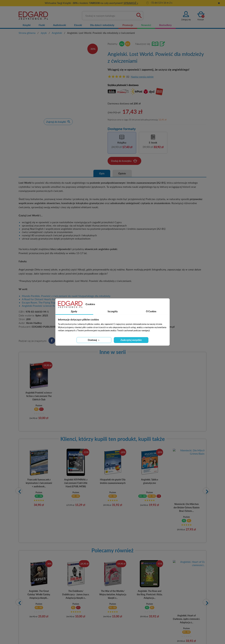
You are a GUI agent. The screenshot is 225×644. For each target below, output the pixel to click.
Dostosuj (94, 340)
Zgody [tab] (74, 311)
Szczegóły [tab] (113, 311)
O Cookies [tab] (151, 311)
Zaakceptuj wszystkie (131, 340)
